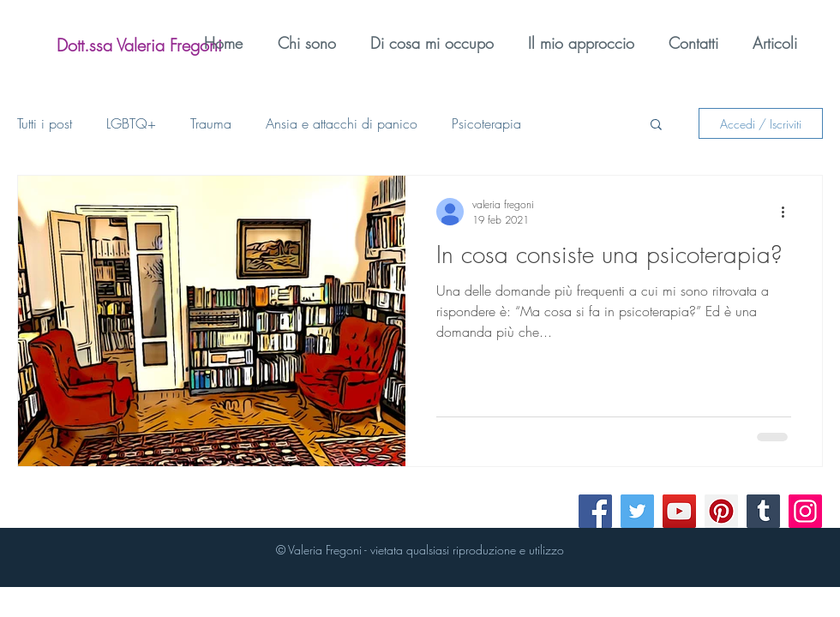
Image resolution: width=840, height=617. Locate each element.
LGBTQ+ (131, 123)
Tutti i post (45, 123)
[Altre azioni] (789, 212)
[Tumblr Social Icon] (763, 511)
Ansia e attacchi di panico (342, 123)
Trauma (211, 123)
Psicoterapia (486, 123)
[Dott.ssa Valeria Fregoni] (139, 45)
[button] (656, 126)
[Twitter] (637, 511)
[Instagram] (805, 511)
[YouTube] (679, 511)
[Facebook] (595, 511)
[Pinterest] (721, 511)
